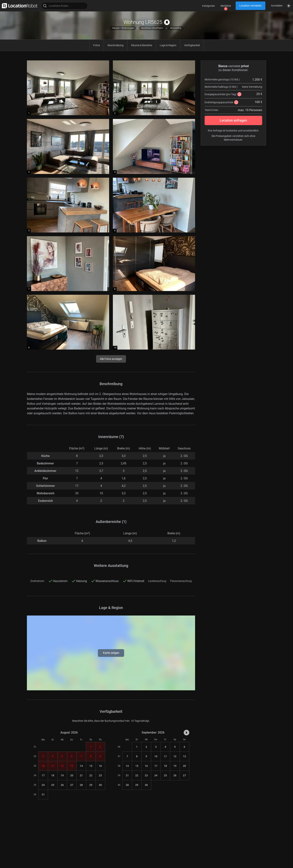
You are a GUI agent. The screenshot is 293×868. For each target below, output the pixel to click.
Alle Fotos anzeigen (111, 359)
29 (91, 785)
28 (81, 785)
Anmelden (277, 6)
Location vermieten (250, 6)
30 (100, 785)
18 (53, 775)
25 (53, 785)
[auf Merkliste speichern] (167, 22)
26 (62, 785)
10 (156, 756)
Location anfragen (233, 120)
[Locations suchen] (64, 6)
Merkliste (226, 6)
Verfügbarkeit (192, 45)
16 (100, 766)
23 (100, 775)
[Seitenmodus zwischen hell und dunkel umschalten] (289, 6)
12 (175, 756)
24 (43, 785)
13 (184, 756)
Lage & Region (168, 45)
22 (91, 775)
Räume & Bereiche (142, 45)
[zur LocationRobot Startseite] (19, 6)
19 (62, 775)
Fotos (97, 45)
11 (165, 756)
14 (81, 766)
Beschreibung (116, 45)
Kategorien (209, 6)
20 (72, 775)
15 (91, 766)
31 (43, 794)
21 (81, 775)
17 (43, 775)
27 (72, 785)
